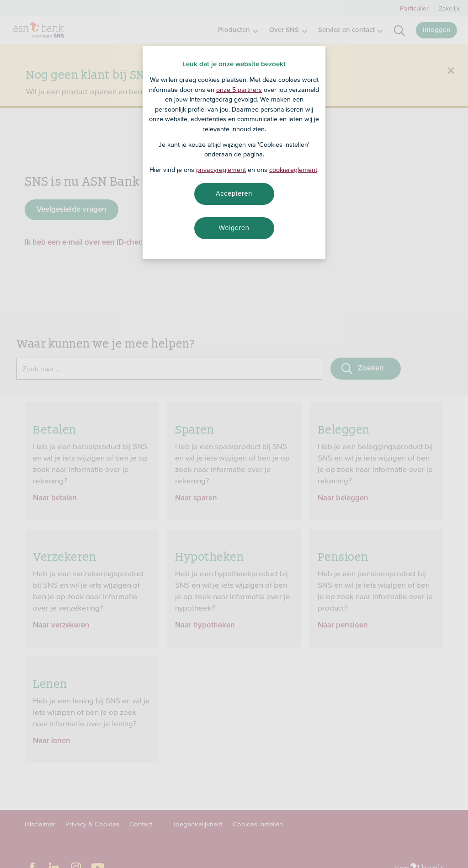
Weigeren (234, 228)
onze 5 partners (239, 90)
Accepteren (234, 193)
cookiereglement (293, 170)
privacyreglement (221, 170)
